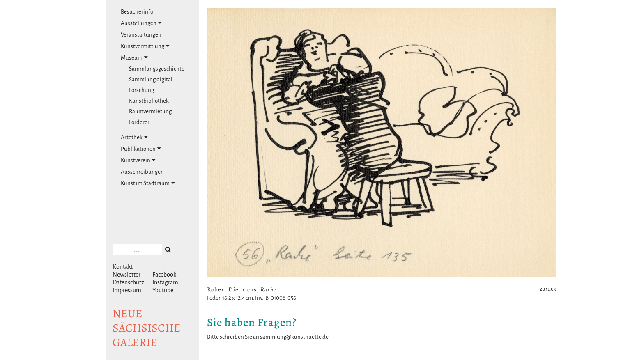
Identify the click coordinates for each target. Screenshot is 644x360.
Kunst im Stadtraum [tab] (148, 183)
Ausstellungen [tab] (141, 23)
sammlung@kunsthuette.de (294, 337)
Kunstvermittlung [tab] (145, 46)
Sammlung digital (151, 79)
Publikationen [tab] (141, 149)
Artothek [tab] (134, 137)
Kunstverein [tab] (138, 160)
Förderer (139, 122)
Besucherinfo (137, 12)
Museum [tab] (134, 57)
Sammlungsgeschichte (157, 69)
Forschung (141, 90)
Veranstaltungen (141, 35)
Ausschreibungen (142, 172)
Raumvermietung (150, 111)
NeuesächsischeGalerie (147, 328)
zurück (548, 289)
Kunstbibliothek (149, 101)
